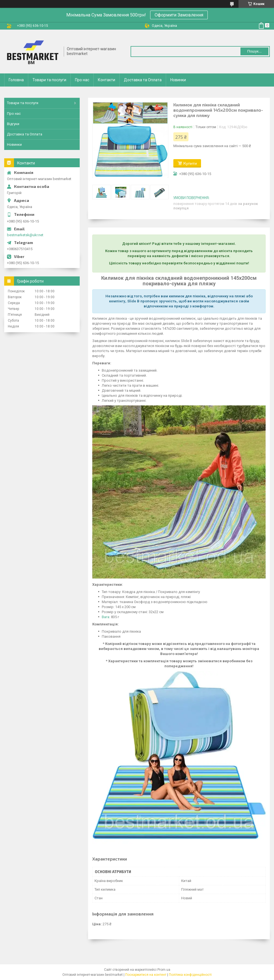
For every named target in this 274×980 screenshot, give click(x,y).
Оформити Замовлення (179, 15)
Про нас (82, 80)
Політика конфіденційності (190, 975)
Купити (190, 163)
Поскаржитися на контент (146, 975)
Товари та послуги (49, 80)
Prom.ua (164, 970)
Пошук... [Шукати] (254, 51)
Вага (106, 617)
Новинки (178, 80)
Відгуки (13, 124)
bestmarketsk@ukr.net (25, 235)
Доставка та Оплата (143, 80)
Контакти (107, 80)
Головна (16, 80)
